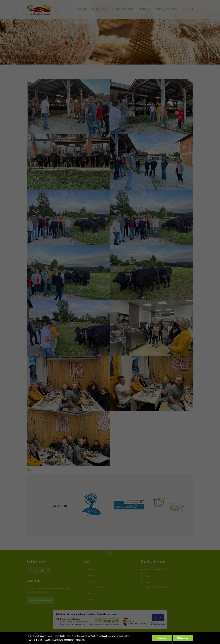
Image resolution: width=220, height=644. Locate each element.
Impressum (80, 640)
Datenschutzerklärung (54, 640)
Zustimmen (162, 638)
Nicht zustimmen (183, 638)
